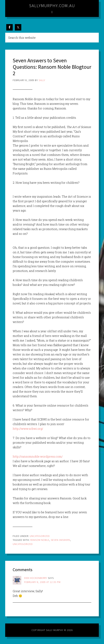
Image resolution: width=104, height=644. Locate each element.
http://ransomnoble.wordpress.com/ (38, 456)
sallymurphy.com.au (52, 6)
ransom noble (40, 540)
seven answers (61, 540)
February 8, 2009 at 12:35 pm (42, 582)
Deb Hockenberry (36, 578)
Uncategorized (40, 536)
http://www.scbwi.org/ (28, 429)
